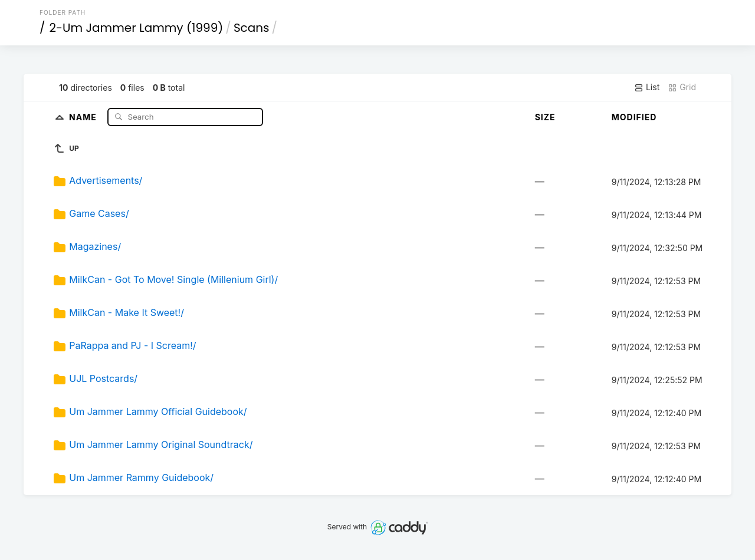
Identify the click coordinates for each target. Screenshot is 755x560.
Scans (252, 28)
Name (84, 116)
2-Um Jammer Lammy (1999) (137, 28)
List (647, 87)
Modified (634, 117)
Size (545, 117)
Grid (682, 87)
